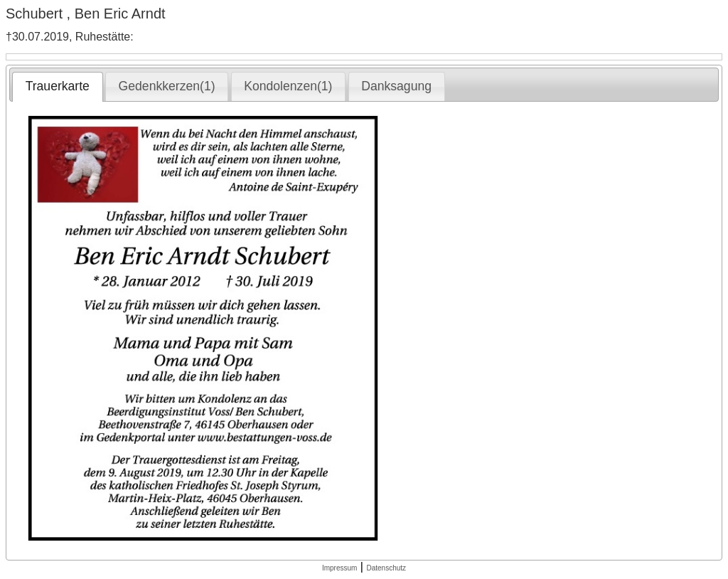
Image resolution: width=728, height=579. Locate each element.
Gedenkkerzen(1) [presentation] (167, 86)
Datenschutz (386, 568)
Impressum (339, 568)
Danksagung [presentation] (396, 86)
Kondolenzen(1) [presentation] (288, 86)
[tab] (57, 87)
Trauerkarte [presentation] (58, 86)
